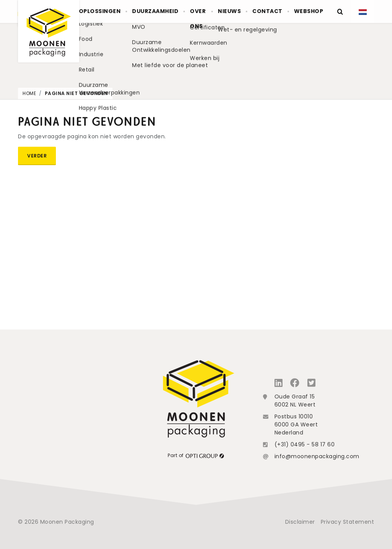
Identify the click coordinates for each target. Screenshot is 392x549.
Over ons (199, 19)
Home (29, 93)
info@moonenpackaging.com (317, 456)
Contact (272, 11)
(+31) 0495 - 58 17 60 (305, 444)
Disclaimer (300, 522)
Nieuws (238, 11)
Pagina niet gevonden (76, 93)
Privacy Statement (348, 522)
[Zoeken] (340, 11)
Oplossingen (107, 11)
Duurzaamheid (160, 11)
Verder (37, 156)
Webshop (310, 11)
